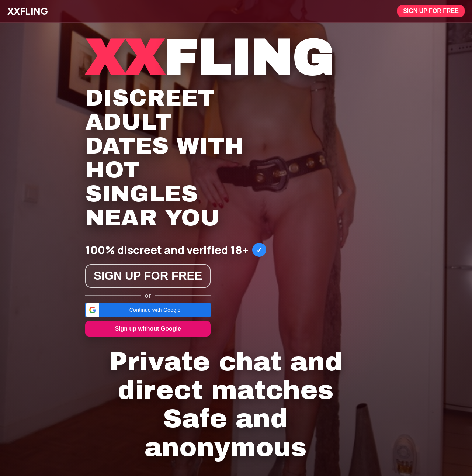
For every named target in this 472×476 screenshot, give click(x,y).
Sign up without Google (148, 329)
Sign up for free (431, 11)
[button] (148, 310)
